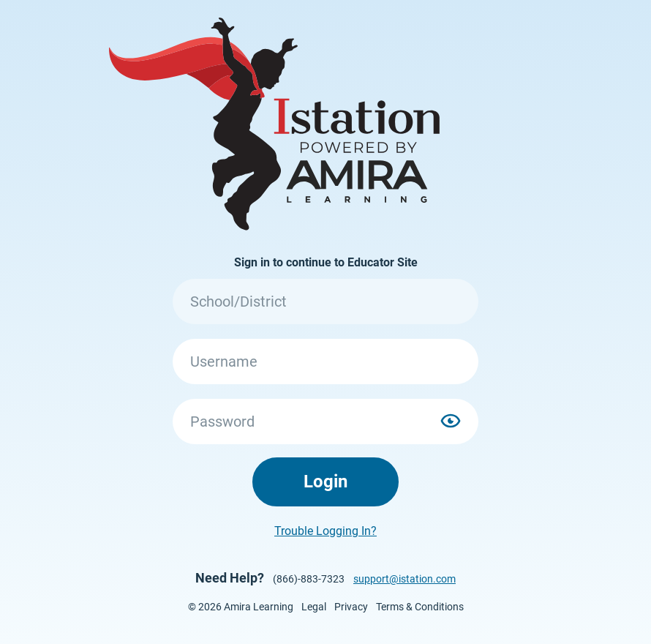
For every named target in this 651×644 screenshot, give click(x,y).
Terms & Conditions (420, 607)
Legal (314, 607)
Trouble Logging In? (325, 531)
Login (325, 482)
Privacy (351, 607)
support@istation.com (404, 579)
